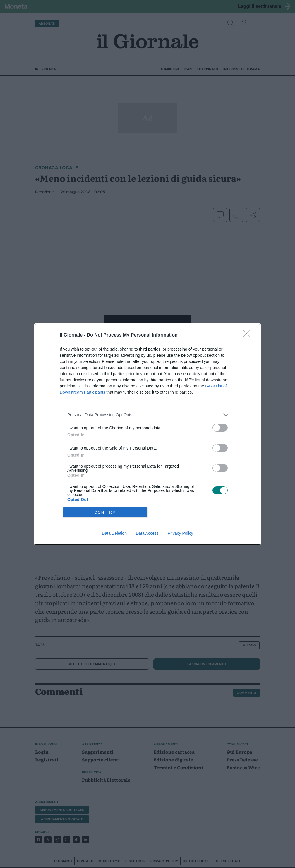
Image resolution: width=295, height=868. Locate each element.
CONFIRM (105, 512)
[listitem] (147, 415)
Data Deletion (114, 533)
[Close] (249, 335)
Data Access (147, 533)
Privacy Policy (180, 533)
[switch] (220, 428)
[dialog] (147, 434)
